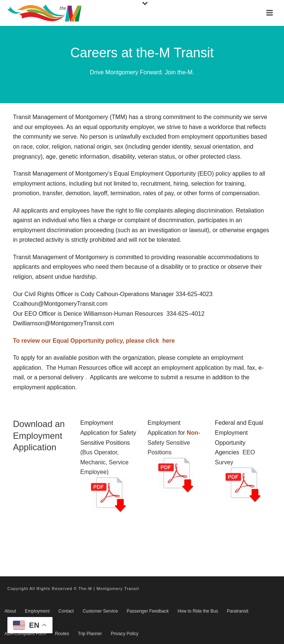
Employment (37, 611)
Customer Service (100, 611)
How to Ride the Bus (198, 611)
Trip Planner (90, 634)
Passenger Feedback (148, 611)
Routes (62, 634)
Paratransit (238, 611)
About (10, 611)
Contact (66, 611)
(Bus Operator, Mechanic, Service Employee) (104, 462)
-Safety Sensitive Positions (174, 443)
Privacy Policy (125, 634)
